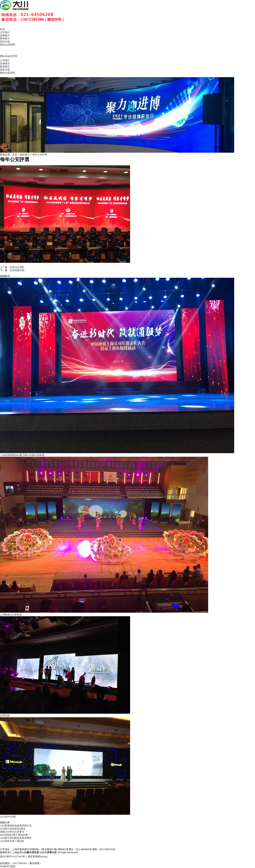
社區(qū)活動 (17, 267)
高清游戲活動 (17, 270)
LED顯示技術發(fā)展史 (13, 829)
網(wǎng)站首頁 (9, 56)
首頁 (2, 29)
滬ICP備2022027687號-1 (14, 856)
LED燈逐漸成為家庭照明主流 (16, 826)
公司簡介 (5, 32)
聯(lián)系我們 (8, 45)
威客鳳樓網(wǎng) (38, 856)
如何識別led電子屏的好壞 (14, 835)
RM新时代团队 (8, 866)
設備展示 (5, 35)
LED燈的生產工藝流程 (12, 841)
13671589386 (20, 863)
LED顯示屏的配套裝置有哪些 (16, 838)
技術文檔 (5, 41)
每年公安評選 (40, 155)
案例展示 (5, 38)
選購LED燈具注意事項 (12, 832)
